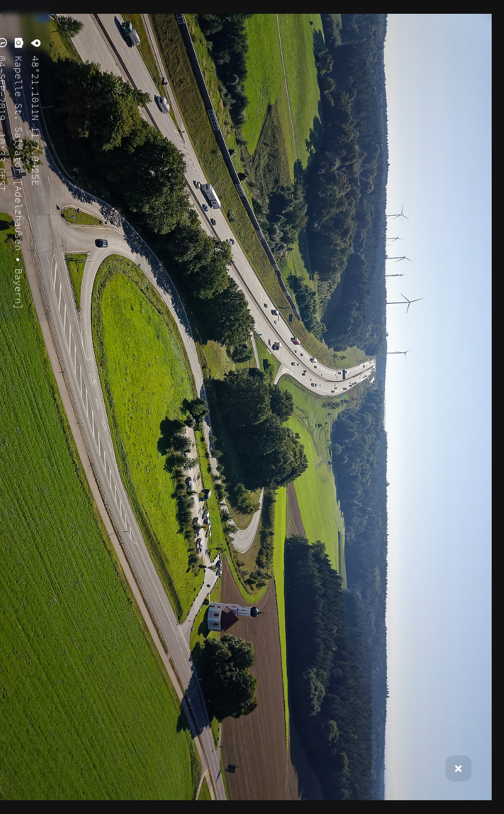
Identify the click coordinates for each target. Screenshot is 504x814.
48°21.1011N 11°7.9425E (36, 118)
